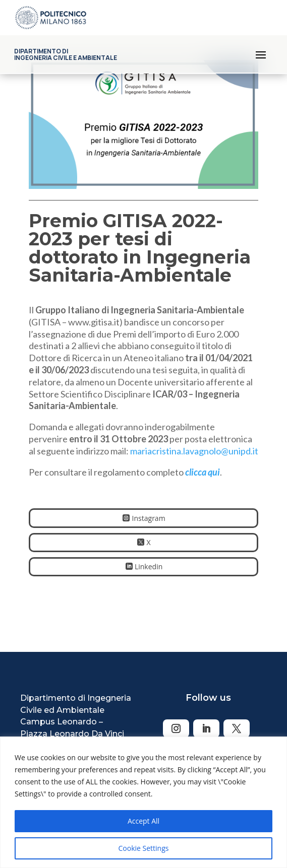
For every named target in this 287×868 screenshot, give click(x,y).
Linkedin (149, 566)
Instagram (149, 518)
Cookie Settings (144, 848)
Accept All (143, 821)
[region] (143, 802)
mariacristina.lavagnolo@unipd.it (194, 451)
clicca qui (203, 472)
